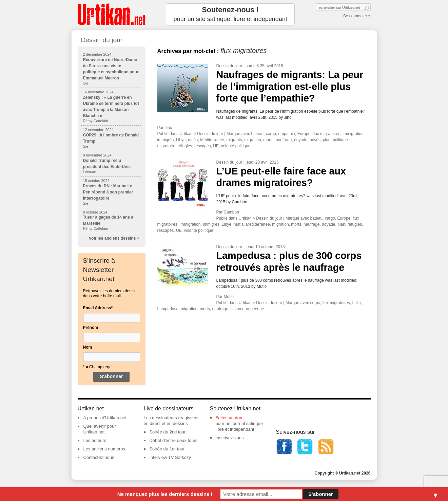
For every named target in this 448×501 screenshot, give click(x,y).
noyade (301, 140)
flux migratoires (326, 134)
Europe (304, 134)
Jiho (169, 128)
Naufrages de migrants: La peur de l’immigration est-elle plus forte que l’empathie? (290, 86)
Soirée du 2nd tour (167, 432)
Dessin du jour (229, 66)
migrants (234, 140)
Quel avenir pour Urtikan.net (99, 429)
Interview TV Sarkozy (170, 457)
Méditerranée (212, 140)
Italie (357, 303)
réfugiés (185, 146)
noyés (315, 140)
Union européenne (247, 309)
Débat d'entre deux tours (173, 440)
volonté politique (236, 146)
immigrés (166, 140)
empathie (287, 134)
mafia (193, 140)
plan (327, 140)
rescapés (203, 146)
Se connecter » (357, 16)
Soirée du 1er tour (167, 449)
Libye (181, 140)
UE (216, 146)
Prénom (91, 328)
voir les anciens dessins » (114, 238)
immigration (353, 134)
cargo (271, 134)
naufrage (284, 140)
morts (268, 140)
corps (315, 303)
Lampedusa (168, 309)
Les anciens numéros (104, 449)
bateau (258, 134)
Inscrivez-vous (229, 438)
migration (252, 140)
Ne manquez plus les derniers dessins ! (165, 494)
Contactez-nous (99, 457)
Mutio (229, 297)
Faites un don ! (230, 418)
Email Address (98, 308)
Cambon (231, 212)
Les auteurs (95, 440)
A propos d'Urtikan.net (105, 418)
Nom (88, 347)
